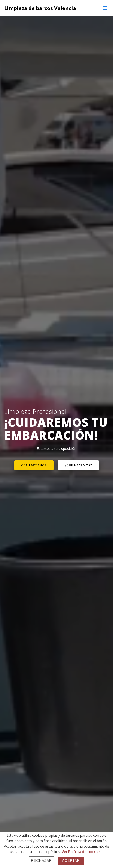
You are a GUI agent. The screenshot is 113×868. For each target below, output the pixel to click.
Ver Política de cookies (81, 852)
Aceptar (71, 861)
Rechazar (42, 861)
